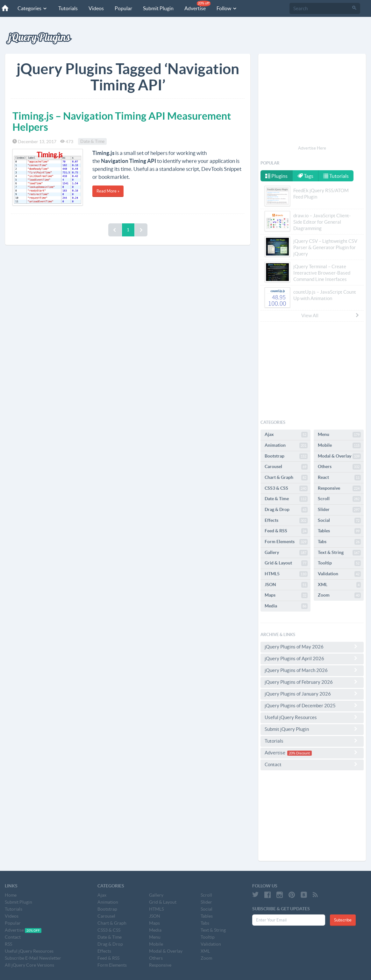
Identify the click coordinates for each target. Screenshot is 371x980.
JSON (286, 585)
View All (331, 315)
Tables (339, 531)
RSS (8, 944)
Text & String (339, 553)
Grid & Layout (286, 563)
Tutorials (68, 8)
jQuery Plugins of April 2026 (312, 658)
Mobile (339, 445)
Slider (339, 510)
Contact (312, 764)
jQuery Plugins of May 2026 (312, 647)
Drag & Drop (286, 510)
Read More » (108, 191)
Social (339, 521)
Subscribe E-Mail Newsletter (33, 958)
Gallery (286, 553)
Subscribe (343, 920)
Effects (286, 521)
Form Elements (286, 542)
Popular (123, 8)
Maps (286, 595)
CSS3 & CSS (286, 488)
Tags (306, 176)
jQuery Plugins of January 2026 (312, 694)
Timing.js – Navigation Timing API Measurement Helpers (122, 121)
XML (339, 585)
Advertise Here (312, 148)
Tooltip (339, 563)
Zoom (339, 595)
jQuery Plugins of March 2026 (312, 670)
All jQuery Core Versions (29, 965)
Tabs (339, 542)
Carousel (286, 467)
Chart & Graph (286, 478)
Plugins (276, 176)
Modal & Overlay (339, 456)
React (339, 478)
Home (11, 895)
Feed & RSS (286, 531)
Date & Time (92, 142)
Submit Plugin (158, 8)
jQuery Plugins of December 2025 (312, 705)
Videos (96, 8)
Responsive (339, 488)
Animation (286, 445)
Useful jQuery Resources (312, 717)
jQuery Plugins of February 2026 (312, 682)
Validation (339, 574)
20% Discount (299, 753)
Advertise (197, 6)
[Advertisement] (312, 101)
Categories (32, 8)
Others (339, 467)
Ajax (286, 435)
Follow (227, 8)
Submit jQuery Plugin (312, 729)
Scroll (339, 499)
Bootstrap (286, 456)
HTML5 (286, 574)
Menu (339, 435)
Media (286, 606)
